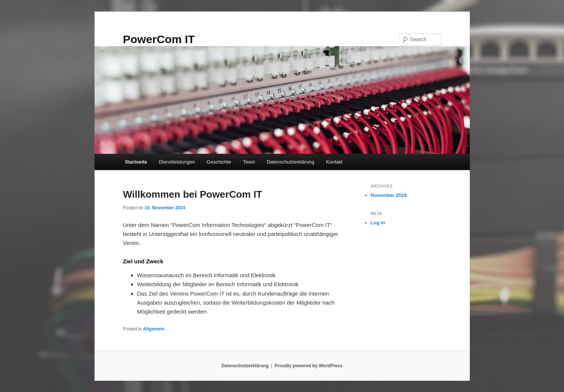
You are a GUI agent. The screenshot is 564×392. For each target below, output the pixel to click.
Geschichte (219, 162)
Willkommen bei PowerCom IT (193, 194)
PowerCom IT (159, 39)
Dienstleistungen (177, 162)
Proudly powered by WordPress (309, 366)
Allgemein (154, 329)
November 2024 (389, 195)
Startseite (136, 162)
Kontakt (334, 162)
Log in (378, 223)
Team (249, 162)
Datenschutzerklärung (290, 162)
